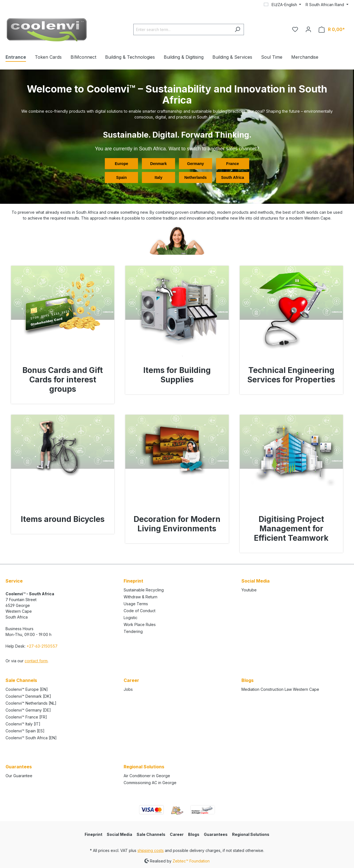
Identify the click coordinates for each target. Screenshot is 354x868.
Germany (196, 164)
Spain (121, 177)
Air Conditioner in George (147, 776)
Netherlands (195, 177)
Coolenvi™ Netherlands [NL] (31, 703)
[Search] (237, 29)
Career (177, 834)
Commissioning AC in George (150, 783)
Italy (158, 177)
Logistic (131, 618)
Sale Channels (151, 834)
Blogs (248, 680)
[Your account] (308, 29)
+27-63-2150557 (42, 646)
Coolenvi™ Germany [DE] (28, 710)
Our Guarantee (19, 776)
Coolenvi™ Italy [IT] (23, 724)
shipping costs (151, 850)
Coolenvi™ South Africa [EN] (31, 738)
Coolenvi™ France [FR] (26, 717)
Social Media (119, 834)
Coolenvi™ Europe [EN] (27, 689)
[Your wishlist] (295, 29)
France (233, 164)
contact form (36, 661)
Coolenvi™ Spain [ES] (25, 731)
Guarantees (216, 834)
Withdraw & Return (140, 597)
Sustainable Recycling (144, 590)
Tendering (133, 631)
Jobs (128, 689)
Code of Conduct (140, 611)
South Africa (232, 177)
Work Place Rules (140, 624)
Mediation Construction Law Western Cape (280, 689)
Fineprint (93, 834)
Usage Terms (136, 604)
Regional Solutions (251, 834)
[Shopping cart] (332, 29)
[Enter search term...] (182, 29)
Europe (121, 164)
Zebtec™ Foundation (191, 861)
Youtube (249, 590)
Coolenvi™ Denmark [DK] (28, 696)
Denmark (158, 164)
